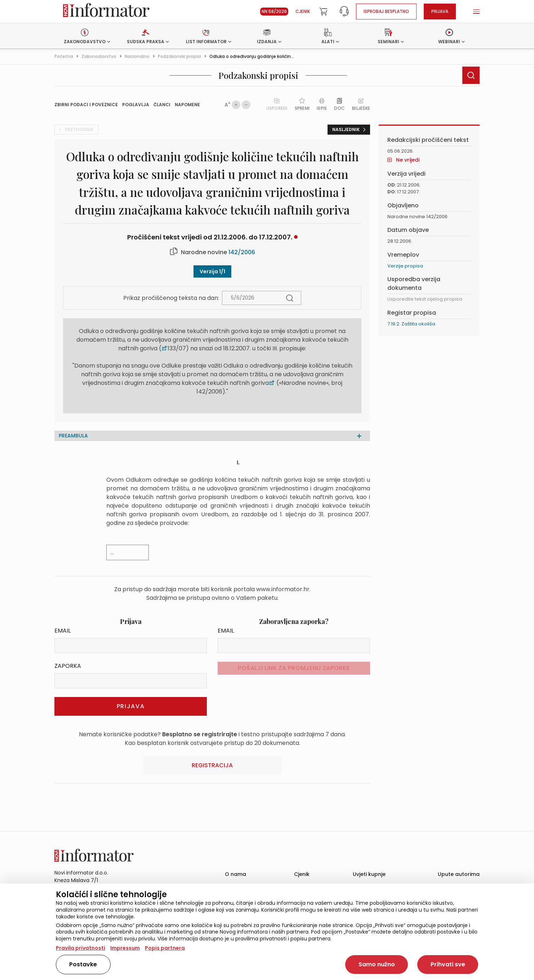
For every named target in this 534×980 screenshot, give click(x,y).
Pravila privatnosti (81, 948)
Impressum (125, 948)
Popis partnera (165, 948)
